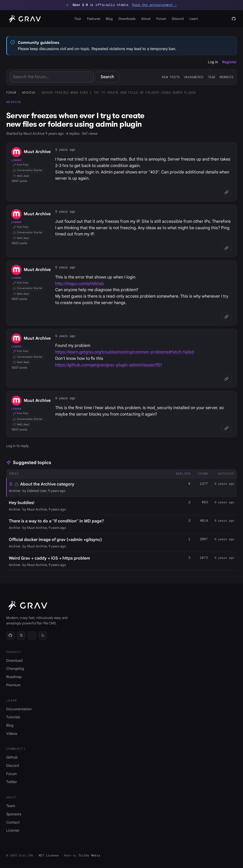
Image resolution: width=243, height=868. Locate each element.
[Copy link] (226, 192)
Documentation (19, 709)
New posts (171, 77)
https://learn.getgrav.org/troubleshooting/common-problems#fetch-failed (125, 352)
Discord (178, 19)
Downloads (127, 19)
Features (94, 19)
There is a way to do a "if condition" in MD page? (56, 521)
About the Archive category (47, 484)
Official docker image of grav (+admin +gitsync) (55, 540)
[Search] (52, 77)
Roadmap (14, 677)
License (13, 830)
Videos (12, 734)
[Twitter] (21, 635)
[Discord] (32, 635)
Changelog (15, 668)
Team (11, 806)
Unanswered (194, 77)
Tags (212, 77)
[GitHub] (234, 19)
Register (229, 62)
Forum (161, 19)
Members (226, 77)
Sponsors (14, 814)
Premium (13, 685)
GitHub (12, 757)
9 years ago (65, 150)
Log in (213, 62)
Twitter (12, 782)
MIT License (49, 855)
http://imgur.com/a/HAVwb (80, 284)
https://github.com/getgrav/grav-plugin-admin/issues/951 (109, 365)
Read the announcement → (154, 5)
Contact (13, 822)
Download (14, 660)
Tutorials (13, 717)
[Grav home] (24, 19)
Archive (29, 93)
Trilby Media (89, 855)
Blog (109, 19)
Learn (194, 19)
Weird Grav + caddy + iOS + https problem (49, 558)
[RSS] (43, 635)
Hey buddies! (22, 503)
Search (107, 77)
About (146, 19)
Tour (78, 19)
